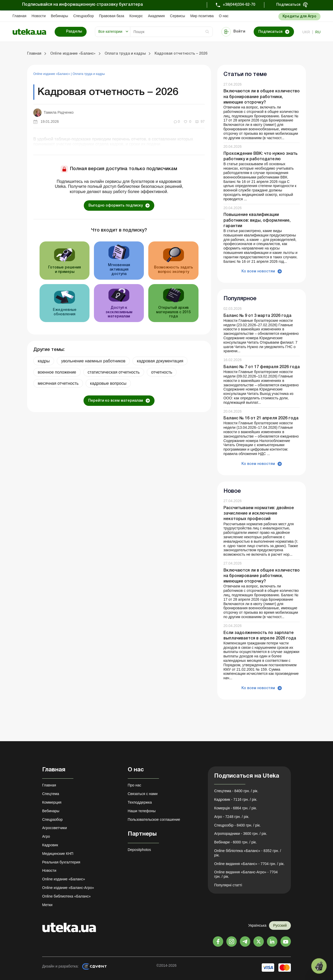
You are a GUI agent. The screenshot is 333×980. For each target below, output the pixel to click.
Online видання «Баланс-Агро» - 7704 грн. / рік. (246, 874)
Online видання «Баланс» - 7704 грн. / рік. (249, 864)
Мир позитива (202, 16)
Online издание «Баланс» (52, 74)
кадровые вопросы (108, 383)
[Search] (171, 32)
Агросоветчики (55, 828)
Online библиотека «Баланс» (66, 896)
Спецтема (51, 794)
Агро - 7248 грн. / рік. (232, 817)
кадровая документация (160, 361)
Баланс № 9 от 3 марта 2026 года (257, 316)
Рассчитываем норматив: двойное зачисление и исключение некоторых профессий (259, 514)
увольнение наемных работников (93, 361)
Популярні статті (228, 885)
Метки (47, 905)
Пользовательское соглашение (154, 819)
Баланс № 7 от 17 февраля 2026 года (262, 367)
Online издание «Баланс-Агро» (68, 888)
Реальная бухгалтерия (61, 862)
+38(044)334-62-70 (239, 5)
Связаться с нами (143, 794)
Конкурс (136, 16)
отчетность (162, 372)
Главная (19, 16)
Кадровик (50, 845)
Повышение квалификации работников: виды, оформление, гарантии (257, 220)
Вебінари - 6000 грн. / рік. (235, 842)
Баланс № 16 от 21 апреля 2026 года (261, 418)
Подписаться (288, 5)
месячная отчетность (58, 383)
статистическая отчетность (114, 372)
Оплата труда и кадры (89, 74)
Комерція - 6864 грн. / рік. (235, 808)
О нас (224, 16)
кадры (44, 361)
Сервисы (177, 16)
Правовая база (111, 16)
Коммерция (52, 802)
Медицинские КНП (58, 854)
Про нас (135, 785)
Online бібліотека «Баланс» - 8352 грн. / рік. (248, 853)
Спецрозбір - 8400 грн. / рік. (237, 825)
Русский (280, 925)
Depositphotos (139, 850)
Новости (39, 16)
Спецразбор (84, 16)
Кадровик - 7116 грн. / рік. (236, 799)
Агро (46, 836)
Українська (257, 925)
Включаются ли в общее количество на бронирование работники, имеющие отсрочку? (262, 97)
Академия (156, 16)
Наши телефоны (142, 811)
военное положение (57, 372)
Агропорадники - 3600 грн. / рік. (241, 834)
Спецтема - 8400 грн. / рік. (236, 791)
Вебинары (60, 16)
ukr (306, 32)
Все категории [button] (110, 31)
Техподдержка (140, 802)
